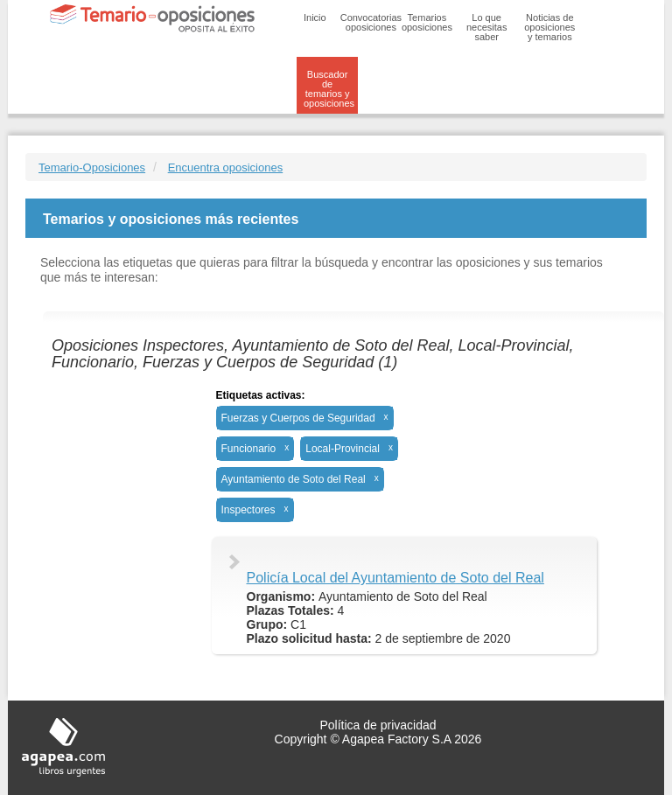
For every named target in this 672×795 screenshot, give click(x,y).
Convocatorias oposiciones (371, 22)
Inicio (315, 17)
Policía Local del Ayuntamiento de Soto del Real (395, 578)
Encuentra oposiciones (226, 167)
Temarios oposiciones (427, 22)
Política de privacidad (378, 725)
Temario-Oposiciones (92, 167)
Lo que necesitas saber (486, 27)
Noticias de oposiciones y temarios (549, 27)
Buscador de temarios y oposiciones (329, 89)
